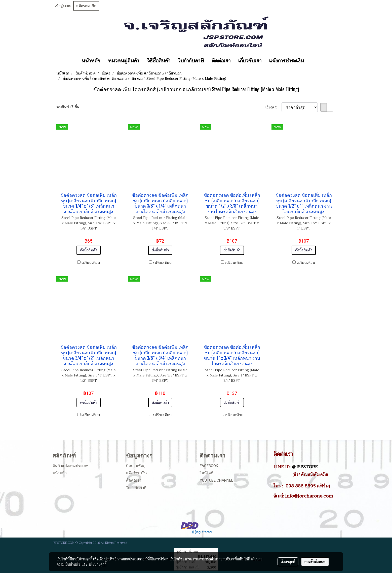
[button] (312, 61)
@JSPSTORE (305, 467)
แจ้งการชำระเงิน (287, 61)
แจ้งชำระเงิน (136, 473)
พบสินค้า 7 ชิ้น (68, 107)
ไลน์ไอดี (207, 473)
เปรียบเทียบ (91, 263)
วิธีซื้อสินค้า (159, 61)
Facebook (209, 466)
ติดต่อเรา (221, 61)
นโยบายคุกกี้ (98, 564)
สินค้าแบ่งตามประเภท (71, 466)
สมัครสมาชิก (86, 6)
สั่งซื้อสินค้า (89, 250)
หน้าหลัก (91, 61)
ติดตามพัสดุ (136, 466)
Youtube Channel (217, 480)
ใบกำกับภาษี (191, 61)
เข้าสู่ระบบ (63, 6)
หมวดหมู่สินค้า (124, 61)
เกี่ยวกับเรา (250, 61)
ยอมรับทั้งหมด (315, 562)
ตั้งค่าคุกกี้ (288, 562)
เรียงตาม (273, 107)
